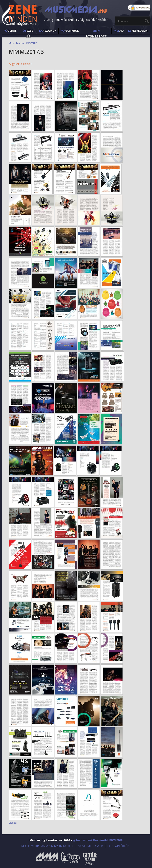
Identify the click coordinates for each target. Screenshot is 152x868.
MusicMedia (20, 15)
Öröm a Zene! (70, 859)
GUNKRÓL (70, 31)
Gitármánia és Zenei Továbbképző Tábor (90, 859)
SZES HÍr (28, 31)
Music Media (16, 43)
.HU (119, 31)
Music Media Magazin (47, 859)
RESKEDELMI (138, 31)
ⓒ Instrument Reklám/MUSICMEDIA (98, 840)
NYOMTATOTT (96, 31)
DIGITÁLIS (32, 43)
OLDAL (10, 31)
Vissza (13, 823)
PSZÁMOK (48, 31)
